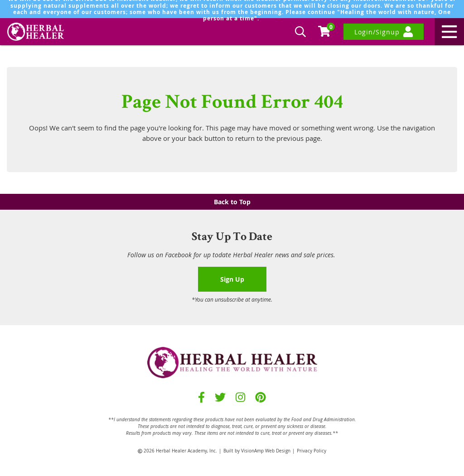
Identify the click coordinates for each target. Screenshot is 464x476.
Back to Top (232, 202)
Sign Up (232, 279)
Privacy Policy (312, 451)
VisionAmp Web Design (266, 451)
